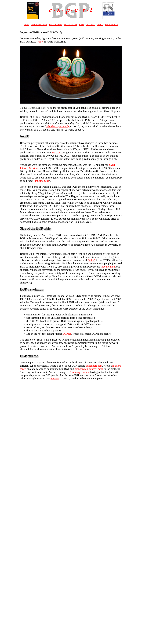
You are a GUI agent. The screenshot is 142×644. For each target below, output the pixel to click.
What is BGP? (56, 24)
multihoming (42, 181)
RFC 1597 (57, 153)
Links (82, 24)
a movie (55, 378)
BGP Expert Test (39, 24)
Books (100, 24)
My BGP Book (111, 24)
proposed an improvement (89, 369)
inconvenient (108, 267)
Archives (90, 24)
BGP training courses (77, 372)
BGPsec (67, 334)
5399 (40, 42)
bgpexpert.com (94, 366)
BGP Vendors (71, 24)
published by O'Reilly (57, 126)
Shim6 (92, 260)
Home (26, 24)
